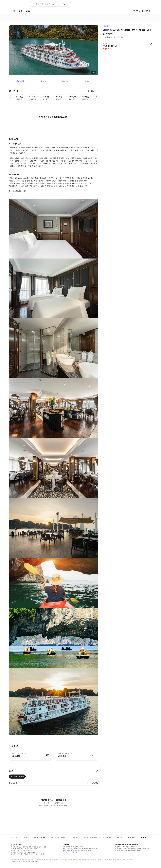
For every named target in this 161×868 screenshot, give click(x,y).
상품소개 (42, 81)
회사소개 (14, 837)
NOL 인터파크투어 (17, 777)
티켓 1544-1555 (78, 847)
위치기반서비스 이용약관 (59, 837)
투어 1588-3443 (67, 847)
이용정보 (65, 81)
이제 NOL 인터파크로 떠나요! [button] (43, 4)
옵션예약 (20, 81)
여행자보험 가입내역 (90, 837)
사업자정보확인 (34, 849)
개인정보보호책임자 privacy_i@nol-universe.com (130, 850)
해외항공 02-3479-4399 (70, 850)
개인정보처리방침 (39, 837)
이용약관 (25, 837)
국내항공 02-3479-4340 (85, 850)
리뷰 (87, 81)
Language (144, 837)
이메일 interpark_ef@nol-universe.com (138, 849)
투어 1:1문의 (66, 852)
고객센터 (131, 837)
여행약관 (75, 837)
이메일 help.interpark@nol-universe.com (86, 849)
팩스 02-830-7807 (68, 849)
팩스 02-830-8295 (120, 849)
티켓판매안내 (107, 837)
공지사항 (120, 837)
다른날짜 (93, 91)
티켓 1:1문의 (75, 852)
